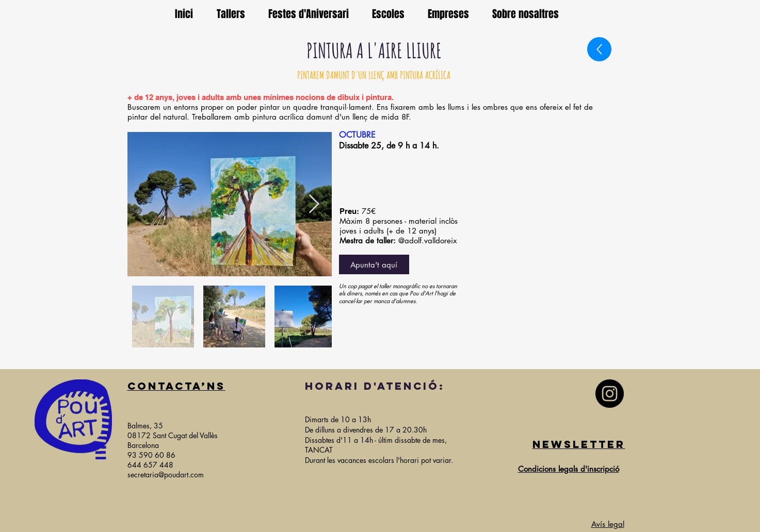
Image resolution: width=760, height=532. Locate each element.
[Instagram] (610, 394)
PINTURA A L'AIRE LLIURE (374, 50)
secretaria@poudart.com (166, 475)
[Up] (599, 49)
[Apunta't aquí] (374, 264)
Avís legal (608, 524)
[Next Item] (314, 204)
